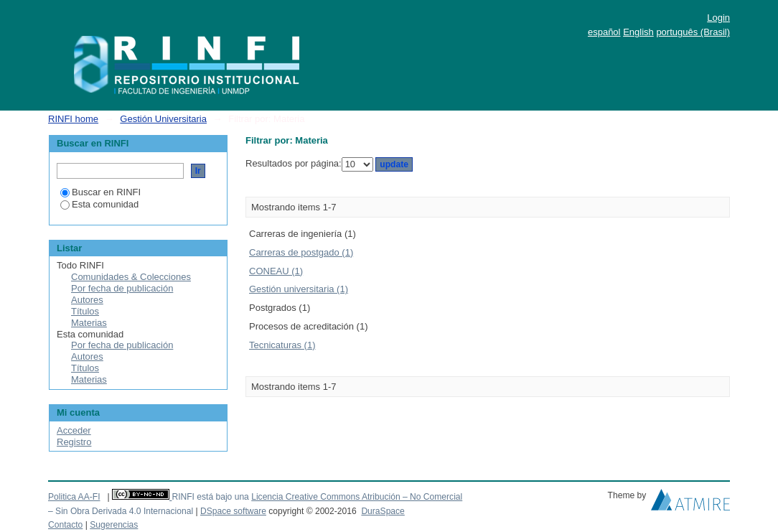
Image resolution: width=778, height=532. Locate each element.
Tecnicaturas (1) (282, 345)
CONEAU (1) (276, 271)
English (638, 32)
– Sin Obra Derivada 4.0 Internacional (121, 511)
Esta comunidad (99, 204)
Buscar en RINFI (100, 192)
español (604, 32)
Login (718, 18)
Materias (89, 323)
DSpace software (233, 511)
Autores (87, 300)
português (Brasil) (693, 32)
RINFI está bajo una (210, 497)
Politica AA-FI (74, 497)
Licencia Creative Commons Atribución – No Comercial (357, 497)
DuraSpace (383, 511)
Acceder (74, 430)
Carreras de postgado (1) (301, 252)
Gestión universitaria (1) (299, 289)
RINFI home (73, 119)
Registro (74, 442)
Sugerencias (114, 525)
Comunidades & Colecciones (131, 277)
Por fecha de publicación (122, 288)
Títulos (85, 311)
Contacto (65, 525)
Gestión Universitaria (163, 119)
